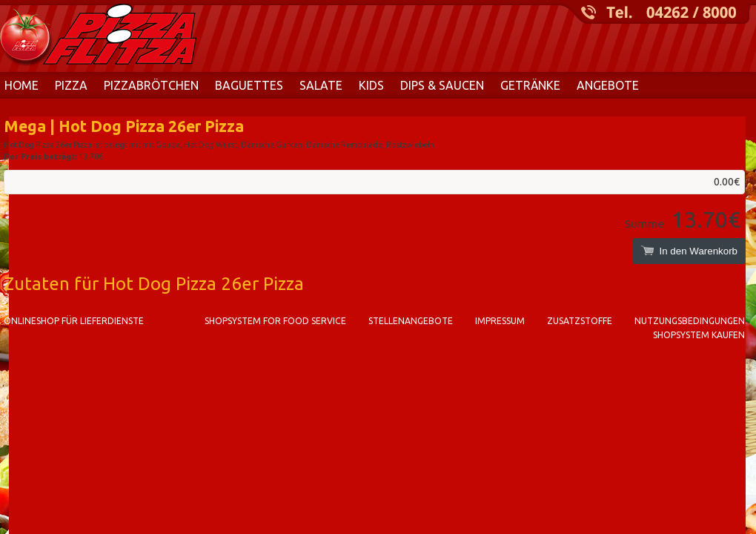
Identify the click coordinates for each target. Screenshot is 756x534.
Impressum (500, 321)
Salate (321, 85)
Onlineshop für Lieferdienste (74, 321)
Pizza (71, 85)
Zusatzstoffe (580, 321)
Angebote (608, 85)
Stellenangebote (411, 321)
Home (21, 85)
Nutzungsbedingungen (690, 321)
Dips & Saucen (442, 85)
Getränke (530, 85)
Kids (371, 85)
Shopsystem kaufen (699, 335)
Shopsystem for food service (275, 321)
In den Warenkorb (689, 251)
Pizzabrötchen (151, 85)
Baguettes (249, 85)
